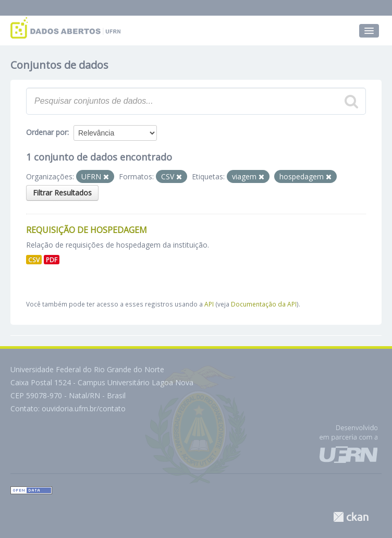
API (209, 304)
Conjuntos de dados (59, 65)
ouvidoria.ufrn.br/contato (84, 408)
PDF (52, 260)
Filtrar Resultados (62, 193)
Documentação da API (264, 304)
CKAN (351, 517)
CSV (34, 260)
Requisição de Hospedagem (87, 230)
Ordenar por (47, 132)
